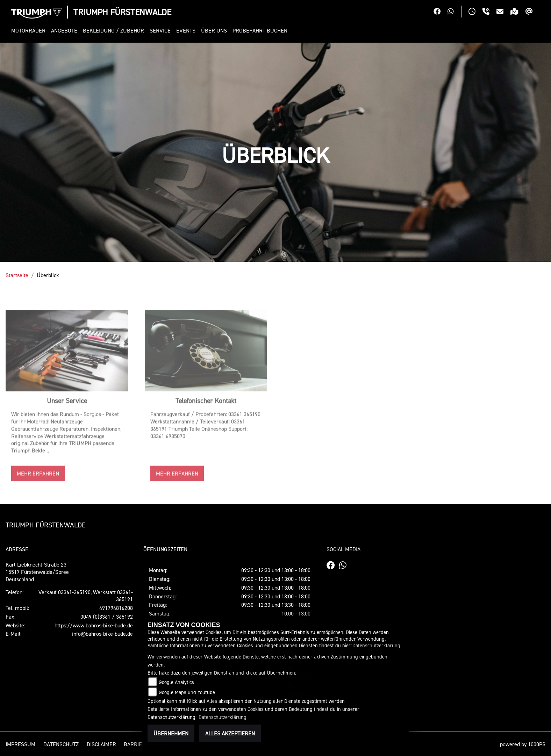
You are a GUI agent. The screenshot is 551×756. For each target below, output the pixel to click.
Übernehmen (171, 733)
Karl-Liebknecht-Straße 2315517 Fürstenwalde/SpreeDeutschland (37, 572)
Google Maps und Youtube (187, 692)
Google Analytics (176, 682)
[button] (30, 31)
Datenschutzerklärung (376, 645)
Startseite (17, 275)
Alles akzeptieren (230, 733)
